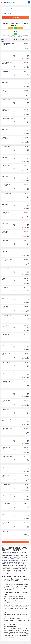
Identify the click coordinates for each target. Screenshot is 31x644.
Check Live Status (16, 17)
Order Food (16, 542)
